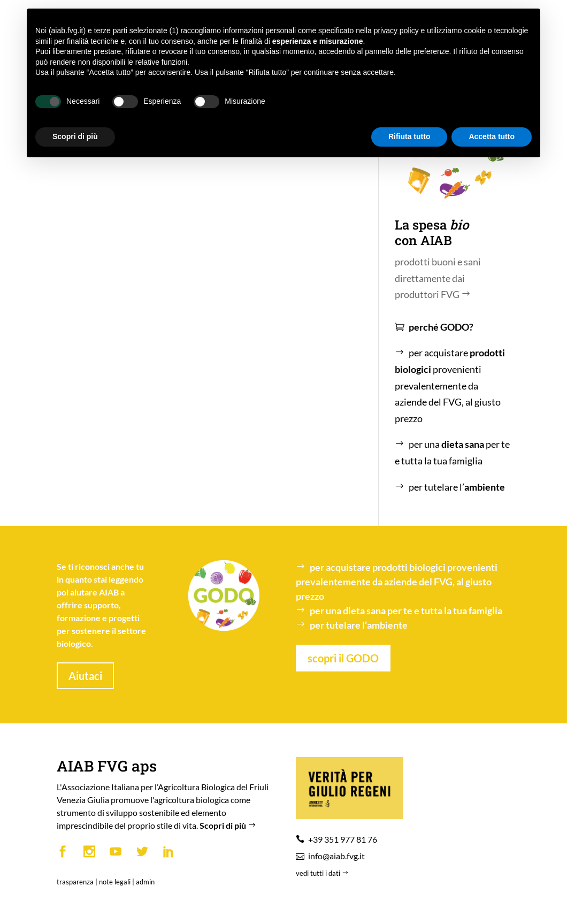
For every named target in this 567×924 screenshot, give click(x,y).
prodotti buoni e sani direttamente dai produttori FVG (438, 278)
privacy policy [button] (396, 30)
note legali (115, 882)
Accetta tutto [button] (492, 136)
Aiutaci (85, 676)
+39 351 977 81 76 (343, 839)
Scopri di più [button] (75, 136)
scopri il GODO (343, 658)
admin (145, 882)
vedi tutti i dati (323, 873)
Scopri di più (229, 825)
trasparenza (75, 882)
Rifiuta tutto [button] (409, 136)
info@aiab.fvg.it (336, 856)
